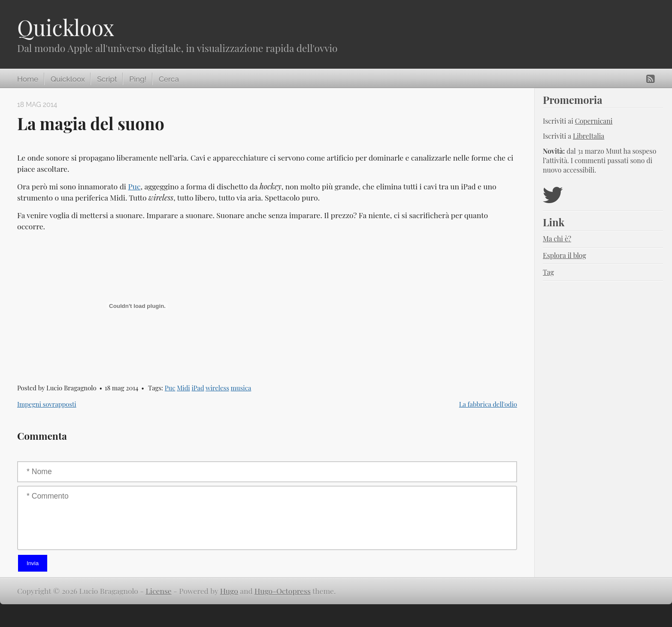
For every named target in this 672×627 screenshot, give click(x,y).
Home (28, 79)
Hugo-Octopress (283, 591)
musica (241, 388)
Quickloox (66, 27)
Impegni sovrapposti (47, 404)
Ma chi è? (557, 239)
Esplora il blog (565, 255)
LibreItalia (589, 136)
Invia (33, 563)
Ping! (138, 79)
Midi (183, 388)
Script (107, 79)
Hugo (229, 591)
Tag (548, 272)
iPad (198, 388)
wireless (217, 388)
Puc (134, 186)
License (159, 591)
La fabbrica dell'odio (488, 404)
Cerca (169, 79)
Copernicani (594, 121)
